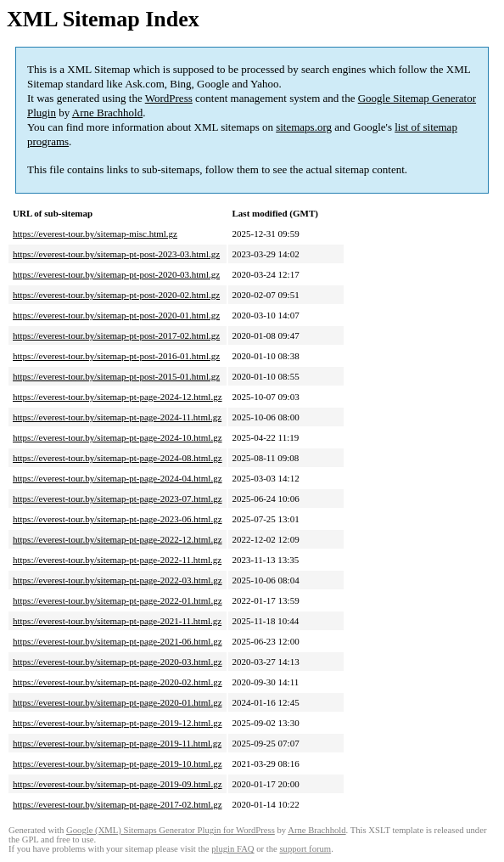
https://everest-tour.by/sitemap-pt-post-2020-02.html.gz (116, 295)
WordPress (169, 98)
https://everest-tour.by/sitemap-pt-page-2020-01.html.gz (118, 702)
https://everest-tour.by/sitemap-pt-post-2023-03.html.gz (116, 254)
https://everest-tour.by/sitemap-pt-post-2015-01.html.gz (116, 376)
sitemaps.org (304, 127)
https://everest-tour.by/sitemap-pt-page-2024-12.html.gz (118, 397)
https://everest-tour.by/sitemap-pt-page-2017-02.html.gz (118, 804)
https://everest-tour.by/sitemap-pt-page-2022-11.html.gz (117, 560)
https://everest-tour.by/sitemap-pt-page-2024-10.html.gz (118, 437)
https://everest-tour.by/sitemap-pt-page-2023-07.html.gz (118, 499)
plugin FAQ (232, 849)
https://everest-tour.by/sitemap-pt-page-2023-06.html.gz (118, 519)
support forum (305, 849)
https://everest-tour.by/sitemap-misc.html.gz (95, 234)
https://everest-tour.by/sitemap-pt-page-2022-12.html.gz (118, 539)
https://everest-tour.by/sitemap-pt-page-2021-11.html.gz (117, 621)
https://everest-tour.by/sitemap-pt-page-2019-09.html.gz (118, 784)
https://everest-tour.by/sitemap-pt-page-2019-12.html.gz (118, 723)
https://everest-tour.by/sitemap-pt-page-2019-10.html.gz (118, 763)
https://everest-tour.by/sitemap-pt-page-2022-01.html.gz (118, 600)
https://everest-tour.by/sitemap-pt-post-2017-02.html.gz (116, 335)
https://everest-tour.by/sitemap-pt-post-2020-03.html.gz (116, 274)
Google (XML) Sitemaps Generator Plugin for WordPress (171, 830)
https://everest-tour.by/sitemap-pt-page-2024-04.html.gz (118, 478)
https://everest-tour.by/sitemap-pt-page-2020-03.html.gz (118, 662)
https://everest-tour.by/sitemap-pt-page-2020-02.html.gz (118, 682)
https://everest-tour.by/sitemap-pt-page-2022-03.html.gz (118, 580)
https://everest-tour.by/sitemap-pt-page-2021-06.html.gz (118, 641)
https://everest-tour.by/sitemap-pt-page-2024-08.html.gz (118, 458)
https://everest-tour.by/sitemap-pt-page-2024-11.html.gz (117, 417)
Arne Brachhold (107, 113)
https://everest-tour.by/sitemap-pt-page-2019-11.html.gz (117, 743)
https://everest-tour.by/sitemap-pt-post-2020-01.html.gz (116, 315)
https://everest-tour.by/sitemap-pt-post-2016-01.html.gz (116, 356)
